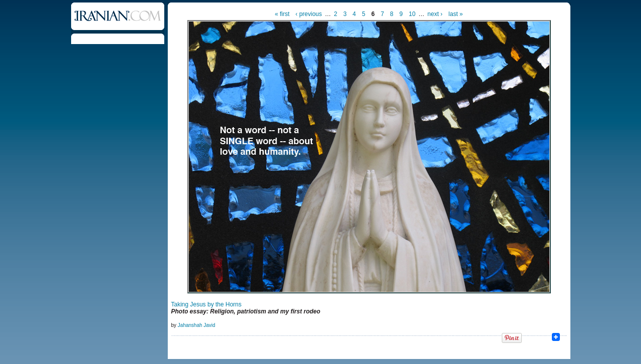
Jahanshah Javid (197, 325)
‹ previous (309, 14)
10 (412, 14)
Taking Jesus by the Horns (207, 304)
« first (282, 14)
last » (456, 14)
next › (435, 14)
